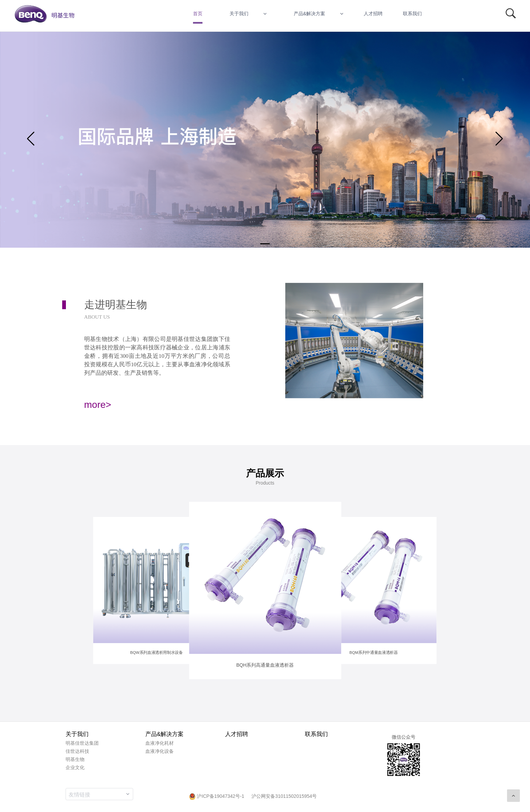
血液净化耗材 (160, 743)
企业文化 (75, 767)
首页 (198, 14)
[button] (265, 244)
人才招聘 (373, 14)
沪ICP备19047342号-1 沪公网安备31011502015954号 (253, 796)
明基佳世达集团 (82, 743)
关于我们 (239, 14)
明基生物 (75, 759)
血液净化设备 (160, 751)
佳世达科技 (77, 751)
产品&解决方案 (309, 14)
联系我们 (412, 14)
